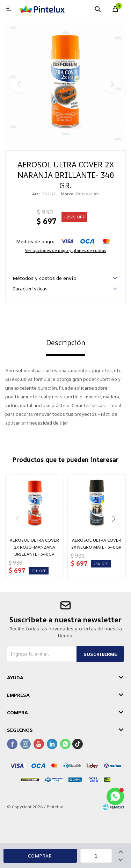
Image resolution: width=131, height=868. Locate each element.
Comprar (40, 856)
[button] (114, 519)
